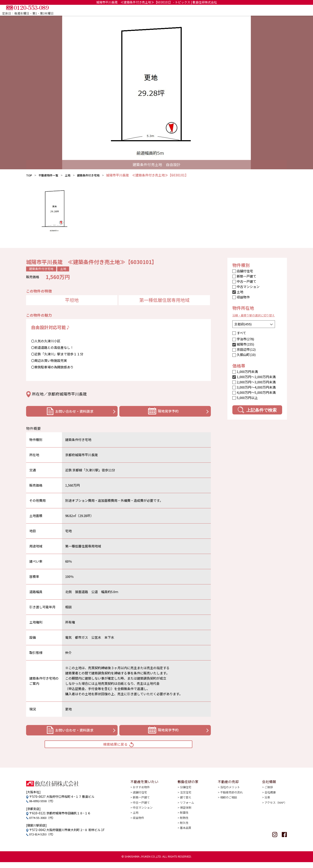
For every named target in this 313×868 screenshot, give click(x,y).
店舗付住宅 (245, 271)
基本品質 (186, 840)
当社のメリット (229, 798)
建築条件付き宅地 (95, 175)
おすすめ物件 (142, 798)
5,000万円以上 (247, 398)
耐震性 (184, 824)
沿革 (266, 808)
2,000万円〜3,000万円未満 (256, 382)
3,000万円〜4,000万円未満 (256, 387)
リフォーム (187, 814)
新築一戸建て (246, 276)
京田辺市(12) (246, 349)
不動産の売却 (256, 10)
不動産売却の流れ (231, 803)
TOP (174, 10)
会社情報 (280, 10)
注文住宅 (186, 803)
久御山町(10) (246, 355)
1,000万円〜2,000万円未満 (256, 377)
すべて (241, 333)
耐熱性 (184, 830)
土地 (72, 175)
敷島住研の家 (229, 10)
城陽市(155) (245, 344)
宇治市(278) (245, 339)
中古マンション (248, 287)
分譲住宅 (186, 798)
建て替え (186, 808)
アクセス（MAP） (275, 814)
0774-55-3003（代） (44, 823)
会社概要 (269, 803)
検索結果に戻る (118, 749)
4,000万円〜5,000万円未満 (256, 392)
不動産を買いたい (198, 10)
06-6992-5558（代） (44, 807)
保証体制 (186, 819)
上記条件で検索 (257, 410)
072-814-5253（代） (44, 840)
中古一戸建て (246, 281)
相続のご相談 (228, 808)
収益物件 (243, 297)
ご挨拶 (267, 798)
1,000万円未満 (247, 372)
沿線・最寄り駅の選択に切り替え (257, 315)
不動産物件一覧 (51, 175)
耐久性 (184, 835)
